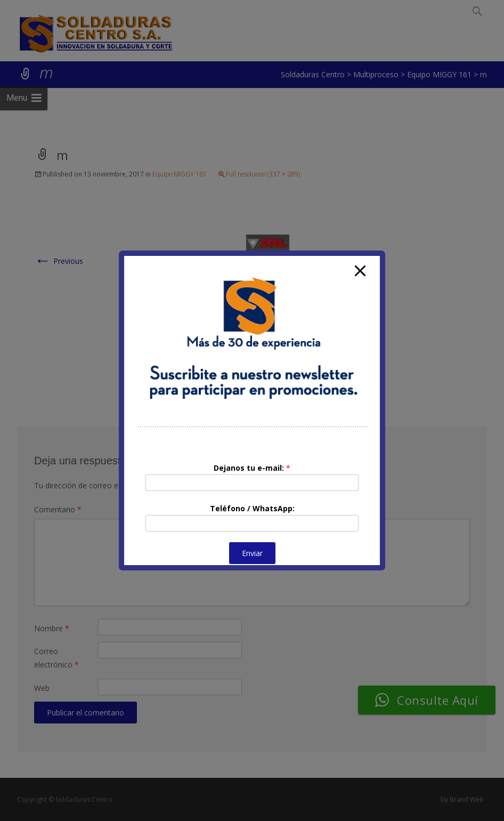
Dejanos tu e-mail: (252, 468)
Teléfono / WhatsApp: (252, 508)
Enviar (252, 553)
